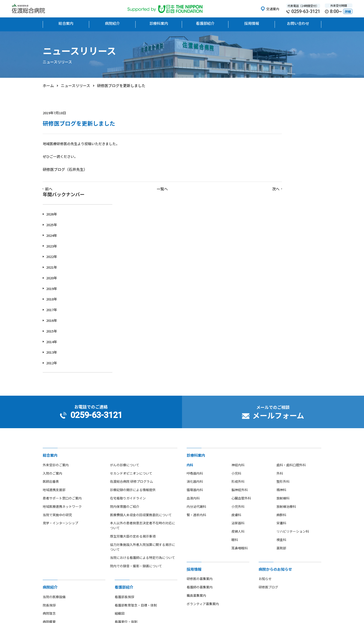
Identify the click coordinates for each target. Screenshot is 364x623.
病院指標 (49, 582)
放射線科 (283, 417)
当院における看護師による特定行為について (143, 477)
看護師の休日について (131, 574)
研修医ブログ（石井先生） (65, 172)
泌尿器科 (238, 442)
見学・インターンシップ (60, 442)
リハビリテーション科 (293, 450)
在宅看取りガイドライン (128, 417)
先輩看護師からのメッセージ (136, 566)
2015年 (261, 250)
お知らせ (265, 498)
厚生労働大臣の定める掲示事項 (133, 455)
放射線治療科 (286, 426)
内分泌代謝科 (196, 426)
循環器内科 (195, 409)
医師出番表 (51, 401)
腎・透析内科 (196, 434)
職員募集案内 (196, 515)
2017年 (261, 229)
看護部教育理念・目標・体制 (136, 524)
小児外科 (238, 426)
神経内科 (238, 384)
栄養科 (281, 442)
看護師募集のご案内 (129, 558)
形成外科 (238, 401)
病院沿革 (49, 549)
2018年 (261, 218)
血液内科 (193, 417)
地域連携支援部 (54, 409)
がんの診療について (125, 384)
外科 (280, 392)
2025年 (261, 144)
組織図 (120, 532)
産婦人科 (238, 450)
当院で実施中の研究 (57, 434)
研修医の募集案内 (200, 498)
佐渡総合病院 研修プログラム (132, 401)
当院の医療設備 (54, 516)
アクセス (49, 566)
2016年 (261, 240)
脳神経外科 (240, 409)
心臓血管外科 (241, 417)
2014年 (261, 261)
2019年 (261, 208)
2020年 (261, 197)
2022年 (261, 176)
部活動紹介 (51, 574)
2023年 (261, 165)
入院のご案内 (52, 392)
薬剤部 (281, 467)
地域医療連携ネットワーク (62, 426)
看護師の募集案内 (200, 506)
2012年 (261, 282)
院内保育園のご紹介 (125, 426)
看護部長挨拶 (124, 516)
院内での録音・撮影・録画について (136, 485)
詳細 (348, 11)
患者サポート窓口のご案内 (62, 417)
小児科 (236, 392)
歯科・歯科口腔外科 (291, 384)
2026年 (261, 133)
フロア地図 (51, 558)
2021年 (261, 186)
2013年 (261, 271)
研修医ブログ (268, 506)
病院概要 (49, 541)
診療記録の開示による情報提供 (133, 409)
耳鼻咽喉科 (240, 467)
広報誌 (48, 591)
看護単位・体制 (126, 541)
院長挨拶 (49, 524)
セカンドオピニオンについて (131, 392)
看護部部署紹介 (126, 549)
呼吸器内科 (195, 392)
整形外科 (283, 401)
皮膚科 (236, 434)
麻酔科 (281, 434)
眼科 (235, 459)
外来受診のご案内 (56, 384)
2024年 (261, 155)
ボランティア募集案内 (203, 523)
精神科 (281, 409)
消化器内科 (195, 401)
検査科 (281, 459)
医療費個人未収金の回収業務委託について (141, 434)
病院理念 (49, 532)
